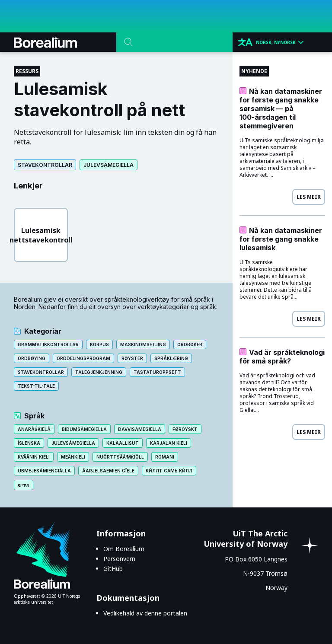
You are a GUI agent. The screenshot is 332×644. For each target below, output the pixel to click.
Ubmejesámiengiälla (44, 471)
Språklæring (171, 358)
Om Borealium (124, 549)
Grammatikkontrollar (48, 344)
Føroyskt (185, 429)
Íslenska (29, 443)
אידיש (24, 485)
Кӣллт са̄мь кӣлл (169, 471)
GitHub (113, 569)
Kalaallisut (123, 443)
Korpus (99, 344)
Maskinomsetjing (143, 344)
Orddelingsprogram (83, 358)
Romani (165, 457)
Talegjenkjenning (99, 372)
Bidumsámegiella (84, 429)
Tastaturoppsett (157, 372)
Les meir (309, 197)
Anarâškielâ (34, 429)
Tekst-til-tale (36, 386)
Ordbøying (32, 358)
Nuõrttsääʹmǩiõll (120, 457)
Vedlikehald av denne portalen (145, 613)
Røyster (132, 358)
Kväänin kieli (34, 457)
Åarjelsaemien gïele (108, 471)
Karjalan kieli (169, 443)
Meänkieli (73, 457)
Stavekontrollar (45, 165)
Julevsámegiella (109, 165)
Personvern (119, 559)
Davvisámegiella (140, 429)
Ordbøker (190, 344)
